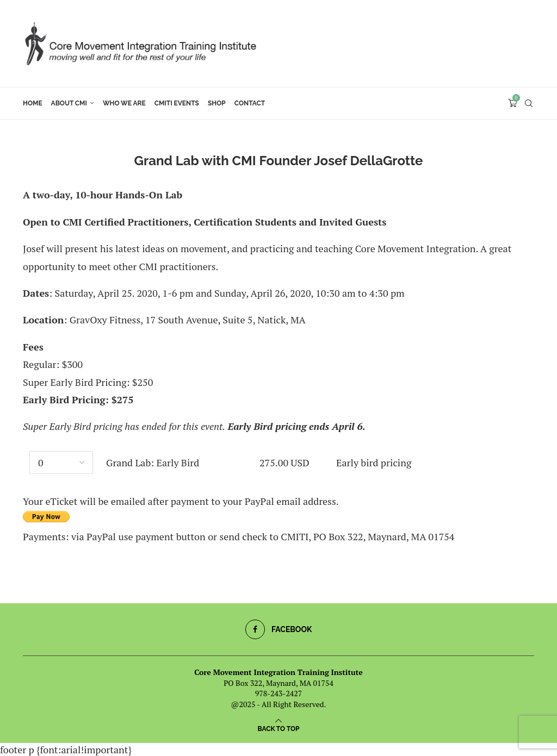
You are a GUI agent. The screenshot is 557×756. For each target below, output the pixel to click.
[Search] (529, 103)
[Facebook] (279, 629)
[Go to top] (279, 727)
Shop (217, 103)
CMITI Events (177, 103)
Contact (250, 103)
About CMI (69, 103)
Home (33, 103)
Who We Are (124, 103)
